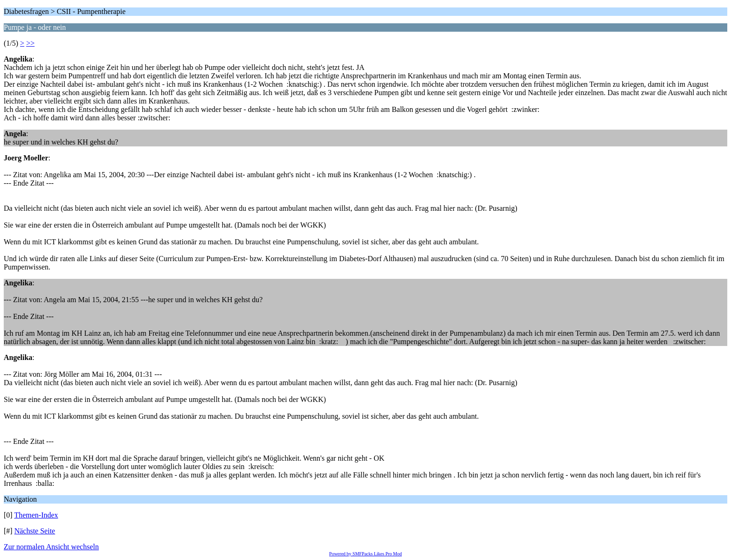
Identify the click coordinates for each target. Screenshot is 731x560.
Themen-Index (36, 515)
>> (30, 43)
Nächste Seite (35, 531)
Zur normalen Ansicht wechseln (51, 547)
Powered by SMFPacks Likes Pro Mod (365, 554)
